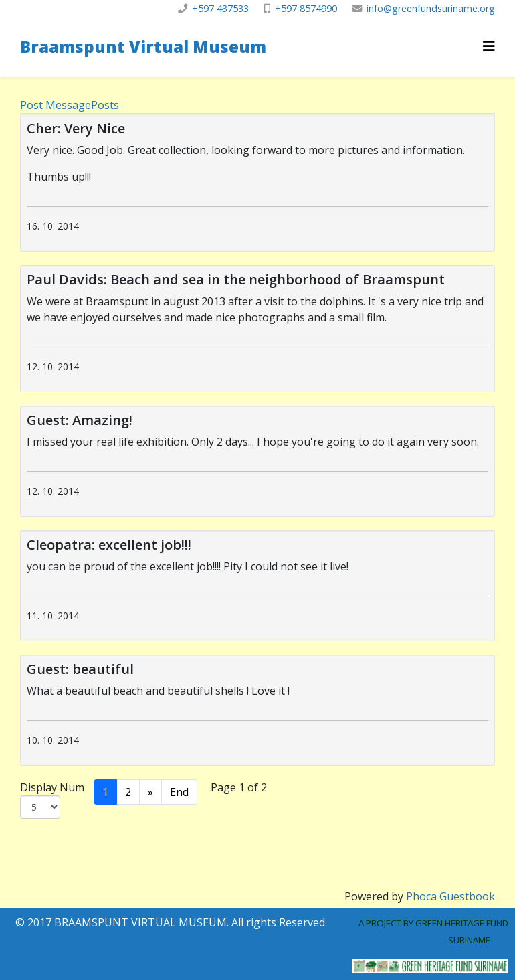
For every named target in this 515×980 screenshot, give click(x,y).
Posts (105, 105)
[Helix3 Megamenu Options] (489, 46)
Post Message (56, 105)
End (179, 792)
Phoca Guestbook (450, 896)
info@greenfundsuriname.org (431, 8)
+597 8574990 (306, 8)
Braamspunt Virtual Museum (143, 47)
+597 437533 (220, 8)
